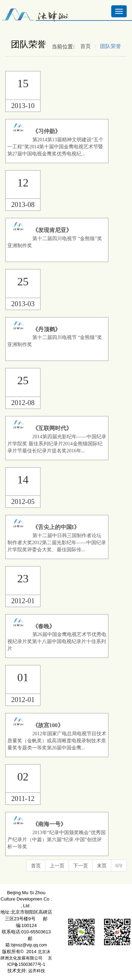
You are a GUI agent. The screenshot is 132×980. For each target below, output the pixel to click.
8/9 (119, 866)
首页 (86, 46)
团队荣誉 (111, 46)
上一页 (57, 866)
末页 (102, 866)
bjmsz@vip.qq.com (29, 945)
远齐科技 (37, 971)
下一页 (81, 866)
